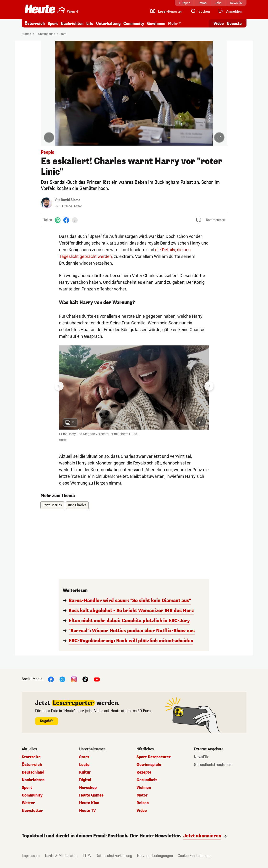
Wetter (28, 803)
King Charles (77, 505)
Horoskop (88, 788)
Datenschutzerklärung (114, 856)
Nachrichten (72, 24)
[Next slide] (209, 386)
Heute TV (88, 811)
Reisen (143, 803)
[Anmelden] (230, 11)
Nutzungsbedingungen (155, 856)
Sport (53, 24)
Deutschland (33, 772)
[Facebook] (66, 220)
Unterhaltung (108, 24)
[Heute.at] (40, 9)
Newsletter (32, 811)
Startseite (28, 34)
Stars (63, 34)
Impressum (31, 856)
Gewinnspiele (149, 765)
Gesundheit (147, 780)
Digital (85, 780)
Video (142, 811)
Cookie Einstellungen (194, 856)
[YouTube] (97, 679)
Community (134, 24)
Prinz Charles (52, 505)
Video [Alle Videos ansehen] (219, 24)
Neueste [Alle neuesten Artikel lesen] (234, 24)
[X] (62, 679)
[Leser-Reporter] (166, 11)
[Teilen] (75, 220)
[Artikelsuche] (200, 11)
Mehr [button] (173, 24)
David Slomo (71, 200)
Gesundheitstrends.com (213, 765)
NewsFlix (201, 757)
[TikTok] (85, 679)
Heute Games (91, 795)
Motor (142, 795)
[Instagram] (74, 679)
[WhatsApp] (58, 220)
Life (90, 24)
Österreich (35, 24)
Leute (84, 765)
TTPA (87, 856)
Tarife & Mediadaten (61, 856)
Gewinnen (156, 24)
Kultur (85, 772)
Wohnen (144, 788)
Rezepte (144, 772)
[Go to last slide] (59, 386)
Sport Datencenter (154, 757)
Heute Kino (89, 803)
